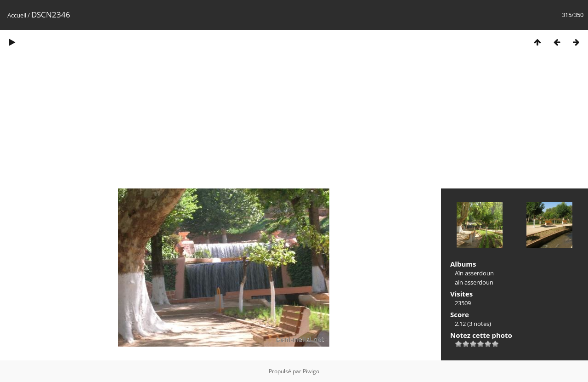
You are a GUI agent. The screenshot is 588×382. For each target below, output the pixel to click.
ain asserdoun (474, 282)
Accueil (17, 15)
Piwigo (311, 371)
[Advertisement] (294, 123)
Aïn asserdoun (474, 273)
